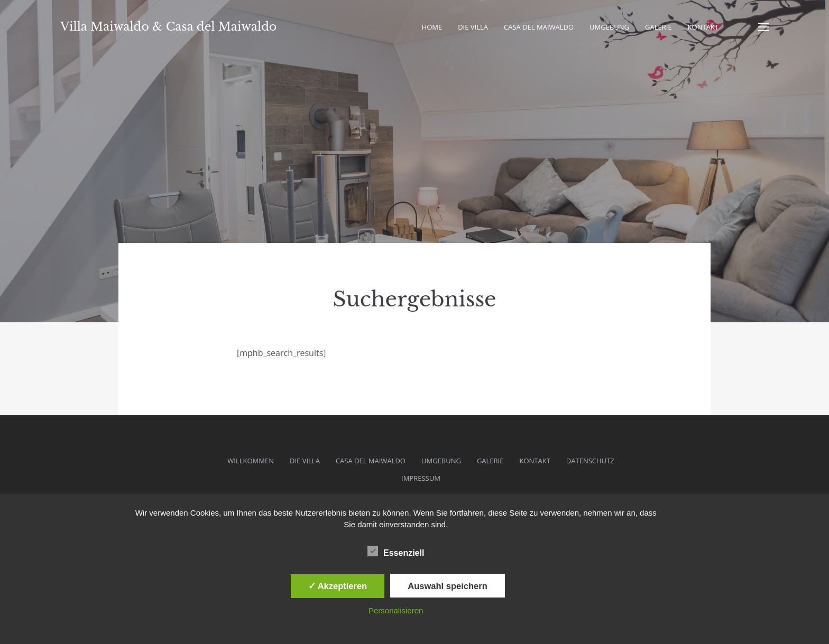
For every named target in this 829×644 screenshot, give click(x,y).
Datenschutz (590, 461)
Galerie (658, 27)
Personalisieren (396, 610)
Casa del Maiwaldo (539, 27)
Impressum (421, 478)
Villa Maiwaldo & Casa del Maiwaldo (168, 27)
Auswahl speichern (447, 586)
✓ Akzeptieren (338, 586)
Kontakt (703, 27)
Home (432, 27)
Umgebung (609, 27)
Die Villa (473, 27)
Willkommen (251, 461)
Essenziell (396, 551)
